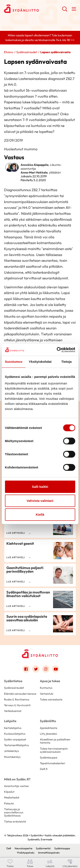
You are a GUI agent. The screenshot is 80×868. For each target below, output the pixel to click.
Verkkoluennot (13, 711)
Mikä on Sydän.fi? (17, 779)
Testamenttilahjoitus (16, 745)
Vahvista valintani (40, 501)
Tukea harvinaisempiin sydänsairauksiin (54, 750)
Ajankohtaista (49, 728)
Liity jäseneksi (48, 734)
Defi (9, 848)
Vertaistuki (47, 694)
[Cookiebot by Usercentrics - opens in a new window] (57, 350)
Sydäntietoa (13, 681)
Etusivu (9, 52)
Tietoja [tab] (67, 362)
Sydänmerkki (43, 848)
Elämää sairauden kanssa (20, 694)
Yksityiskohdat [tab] (40, 362)
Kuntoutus (46, 688)
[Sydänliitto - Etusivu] (40, 654)
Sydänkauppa (49, 757)
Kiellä (40, 514)
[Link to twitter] (36, 669)
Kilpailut (9, 792)
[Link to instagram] (46, 669)
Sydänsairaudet (27, 52)
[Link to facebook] (26, 669)
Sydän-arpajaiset (15, 739)
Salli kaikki (40, 487)
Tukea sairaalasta (51, 699)
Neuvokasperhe (23, 848)
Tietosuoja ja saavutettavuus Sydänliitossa (14, 812)
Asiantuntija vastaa (16, 786)
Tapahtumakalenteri (53, 763)
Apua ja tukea (50, 681)
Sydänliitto (48, 721)
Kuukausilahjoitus (15, 734)
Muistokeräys (12, 757)
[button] (65, 11)
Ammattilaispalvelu (49, 853)
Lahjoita (10, 721)
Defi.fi (44, 769)
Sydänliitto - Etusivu (33, 9)
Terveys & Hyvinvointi (17, 705)
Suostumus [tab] (14, 362)
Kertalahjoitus (13, 728)
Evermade (46, 839)
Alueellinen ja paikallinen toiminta (55, 741)
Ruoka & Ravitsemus (17, 699)
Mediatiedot (12, 797)
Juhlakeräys (11, 751)
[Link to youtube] (56, 669)
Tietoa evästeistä (15, 821)
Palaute (9, 803)
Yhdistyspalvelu (26, 853)
